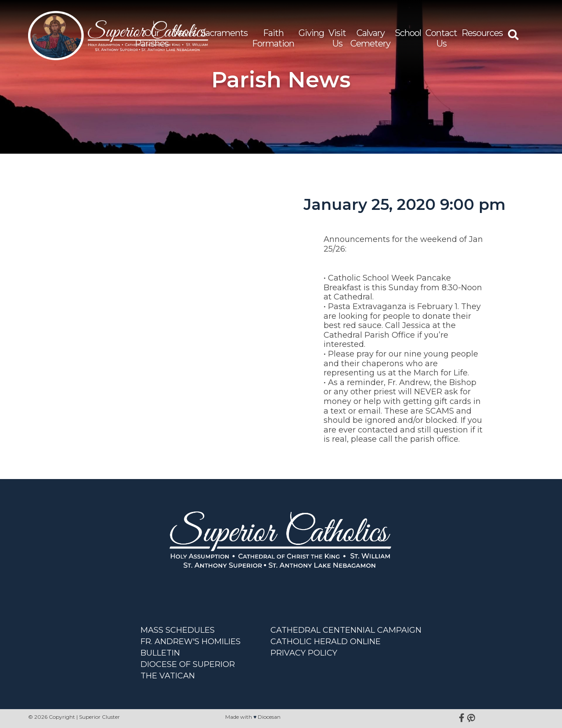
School (408, 33)
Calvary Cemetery (370, 38)
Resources (482, 33)
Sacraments (224, 33)
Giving (311, 33)
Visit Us (337, 38)
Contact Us (441, 38)
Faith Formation (273, 38)
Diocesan (269, 717)
